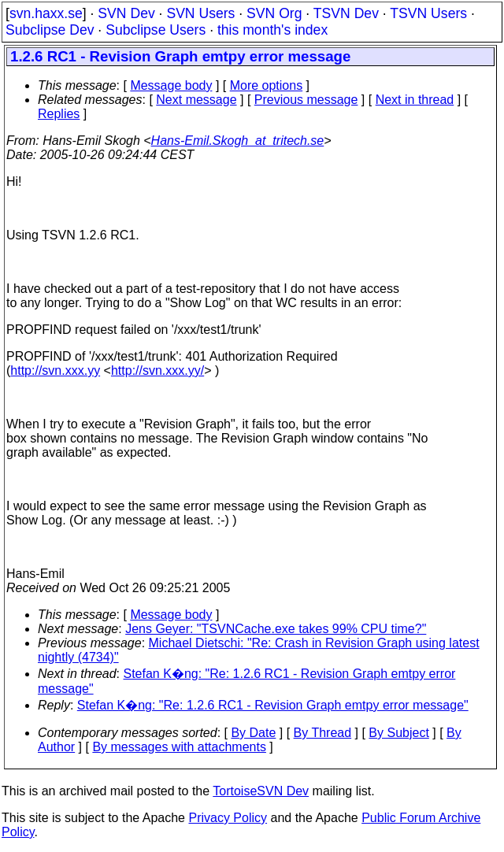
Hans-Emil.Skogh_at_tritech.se (238, 141)
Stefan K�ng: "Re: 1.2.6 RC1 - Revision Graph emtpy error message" (273, 705)
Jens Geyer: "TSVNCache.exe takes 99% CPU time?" (276, 629)
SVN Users (200, 13)
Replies (59, 114)
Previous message (306, 100)
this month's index (272, 30)
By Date (253, 733)
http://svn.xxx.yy (55, 370)
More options (267, 85)
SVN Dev (126, 13)
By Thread (323, 733)
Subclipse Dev (50, 30)
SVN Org (274, 13)
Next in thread (415, 100)
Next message (196, 100)
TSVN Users (428, 13)
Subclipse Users (156, 30)
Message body (171, 85)
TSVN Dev (346, 13)
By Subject (398, 733)
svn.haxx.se (46, 13)
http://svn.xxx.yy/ (157, 370)
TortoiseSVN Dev (261, 791)
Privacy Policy (228, 818)
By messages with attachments (179, 747)
